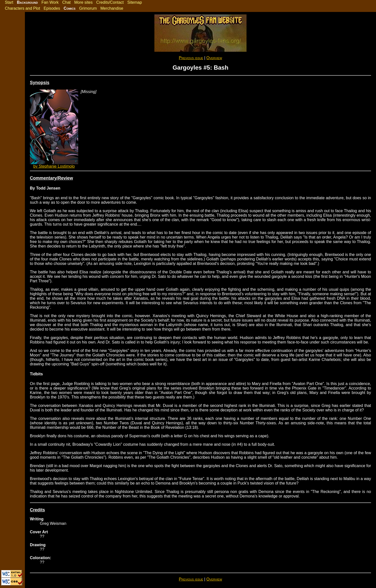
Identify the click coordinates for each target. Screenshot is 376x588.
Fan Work (50, 2)
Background (27, 2)
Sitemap (135, 2)
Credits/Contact (110, 2)
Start (9, 2)
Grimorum (88, 8)
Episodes (52, 8)
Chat (66, 2)
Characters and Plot (22, 8)
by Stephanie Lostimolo (54, 166)
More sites (83, 2)
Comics (70, 8)
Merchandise (112, 8)
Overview (214, 58)
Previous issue (191, 58)
